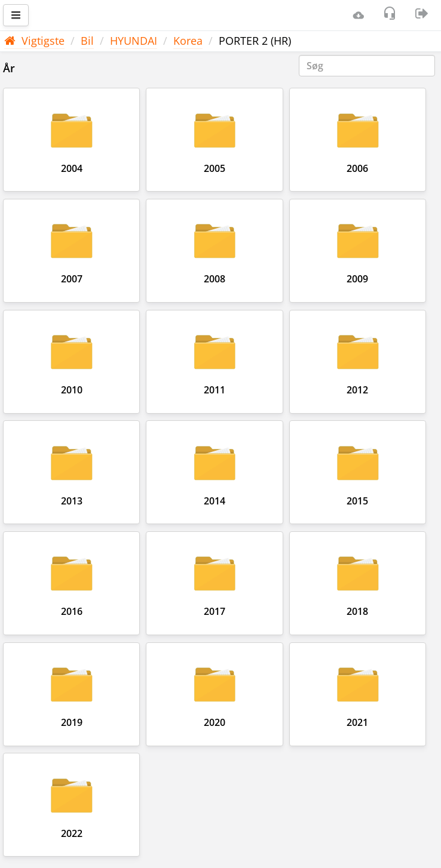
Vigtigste (34, 41)
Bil (87, 41)
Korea (188, 41)
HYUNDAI (134, 41)
